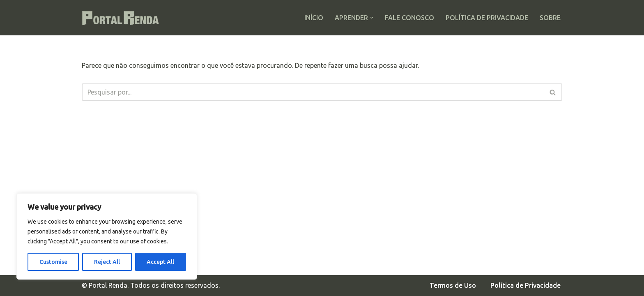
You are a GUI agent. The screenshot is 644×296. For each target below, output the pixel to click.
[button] (372, 18)
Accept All (160, 262)
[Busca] (313, 92)
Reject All (107, 262)
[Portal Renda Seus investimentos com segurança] (123, 18)
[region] (107, 236)
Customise (53, 262)
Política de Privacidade (487, 18)
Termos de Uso (453, 285)
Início (314, 18)
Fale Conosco (409, 18)
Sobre (550, 18)
